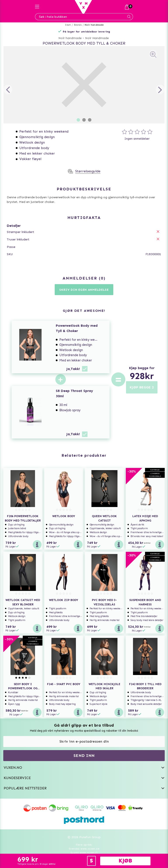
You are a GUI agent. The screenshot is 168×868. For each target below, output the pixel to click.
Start (68, 25)
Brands (78, 25)
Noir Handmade (97, 38)
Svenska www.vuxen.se (84, 849)
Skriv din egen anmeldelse (84, 290)
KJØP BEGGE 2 (142, 387)
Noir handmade (94, 25)
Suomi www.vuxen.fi (84, 853)
